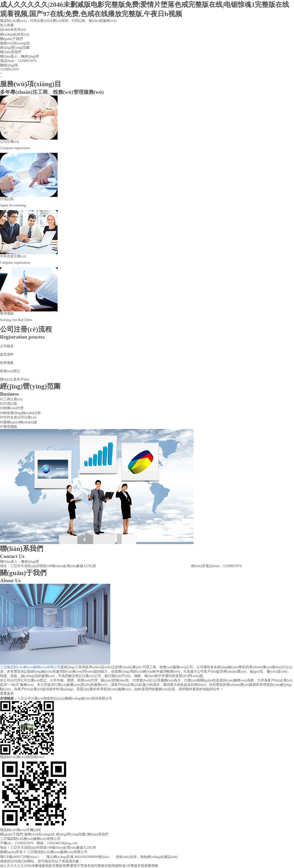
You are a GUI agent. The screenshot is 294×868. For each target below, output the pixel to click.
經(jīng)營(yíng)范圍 (15, 48)
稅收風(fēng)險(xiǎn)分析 (22, 413)
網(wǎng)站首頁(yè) (15, 34)
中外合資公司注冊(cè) (20, 417)
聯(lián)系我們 (11, 52)
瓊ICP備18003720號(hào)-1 (20, 857)
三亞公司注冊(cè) (30, 698)
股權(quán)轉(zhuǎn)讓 (20, 422)
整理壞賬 (10, 427)
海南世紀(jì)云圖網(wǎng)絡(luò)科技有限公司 (78, 698)
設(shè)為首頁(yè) (13, 30)
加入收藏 (7, 25)
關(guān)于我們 (11, 39)
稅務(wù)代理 (13, 408)
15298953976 (27, 61)
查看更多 (7, 694)
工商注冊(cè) (13, 399)
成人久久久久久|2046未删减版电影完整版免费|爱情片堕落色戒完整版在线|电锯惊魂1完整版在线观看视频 (79, 866)
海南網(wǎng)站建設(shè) (159, 857)
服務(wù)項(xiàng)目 (15, 43)
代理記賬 (10, 404)
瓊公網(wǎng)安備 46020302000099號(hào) (78, 857)
